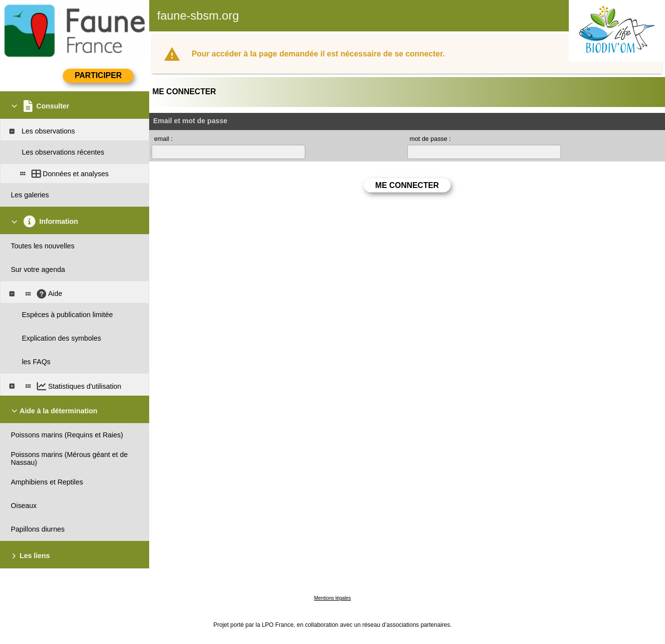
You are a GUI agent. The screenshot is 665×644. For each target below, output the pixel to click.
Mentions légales (332, 598)
